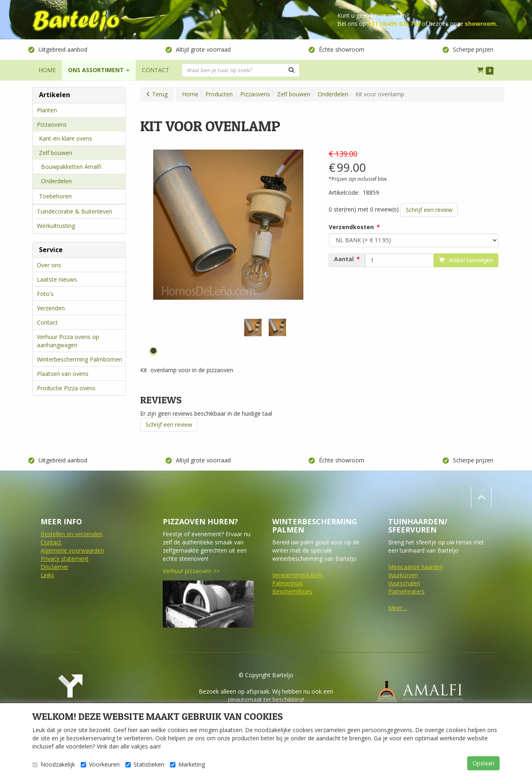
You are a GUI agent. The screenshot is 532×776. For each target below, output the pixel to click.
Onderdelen (56, 181)
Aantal (344, 259)
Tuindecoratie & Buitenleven (75, 211)
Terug (160, 94)
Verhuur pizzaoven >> (191, 571)
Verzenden (51, 308)
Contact (47, 322)
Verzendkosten (351, 227)
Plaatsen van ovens (63, 374)
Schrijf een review (429, 210)
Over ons (49, 265)
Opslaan (483, 763)
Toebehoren (55, 196)
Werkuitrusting (56, 226)
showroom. (481, 24)
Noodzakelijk (54, 764)
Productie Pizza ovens (66, 388)
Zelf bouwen (56, 153)
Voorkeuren (100, 764)
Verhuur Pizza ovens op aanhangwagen (68, 341)
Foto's (45, 294)
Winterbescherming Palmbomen (80, 359)
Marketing (188, 764)
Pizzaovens (52, 124)
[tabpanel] (253, 328)
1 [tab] (153, 351)
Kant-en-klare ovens (66, 138)
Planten (47, 110)
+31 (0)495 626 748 (394, 24)
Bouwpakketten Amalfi (71, 167)
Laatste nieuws (57, 279)
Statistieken (145, 764)
